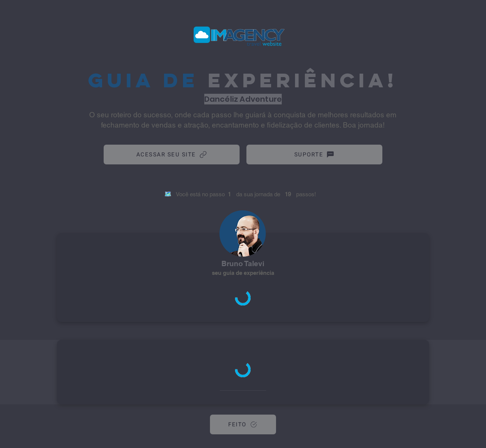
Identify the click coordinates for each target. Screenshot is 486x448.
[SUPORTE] (314, 155)
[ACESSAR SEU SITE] (172, 155)
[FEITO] (243, 424)
